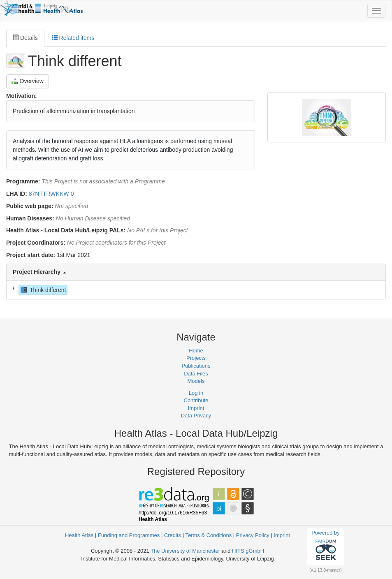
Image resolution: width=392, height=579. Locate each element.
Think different (42, 290)
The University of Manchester (185, 551)
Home (196, 351)
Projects (196, 358)
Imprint (196, 408)
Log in (196, 393)
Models (196, 381)
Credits (173, 535)
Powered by (326, 547)
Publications (196, 366)
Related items (73, 38)
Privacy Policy (253, 535)
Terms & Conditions (208, 535)
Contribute (196, 400)
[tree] (196, 290)
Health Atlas (79, 535)
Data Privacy (196, 416)
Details (25, 38)
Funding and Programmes (129, 535)
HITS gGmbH (248, 551)
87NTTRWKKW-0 (51, 194)
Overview (28, 81)
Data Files (196, 374)
